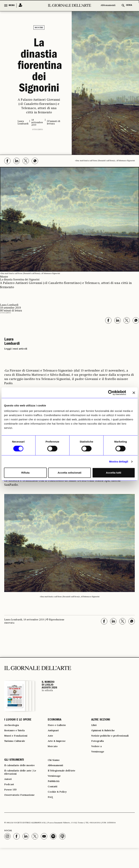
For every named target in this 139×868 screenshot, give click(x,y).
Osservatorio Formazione (22, 815)
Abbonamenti (108, 5)
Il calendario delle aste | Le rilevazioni (23, 787)
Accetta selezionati (69, 473)
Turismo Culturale (17, 746)
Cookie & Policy (58, 810)
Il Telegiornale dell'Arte (64, 785)
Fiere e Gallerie (58, 727)
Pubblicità (55, 798)
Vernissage (99, 763)
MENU (12, 5)
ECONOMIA (55, 720)
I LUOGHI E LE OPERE (18, 720)
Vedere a (97, 756)
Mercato (53, 752)
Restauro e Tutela (16, 733)
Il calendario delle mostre (22, 779)
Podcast (10, 802)
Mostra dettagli (119, 461)
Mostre (39, 28)
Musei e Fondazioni (17, 740)
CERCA (129, 5)
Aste (51, 740)
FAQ (51, 817)
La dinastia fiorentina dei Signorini (39, 67)
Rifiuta (25, 473)
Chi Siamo (55, 772)
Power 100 (11, 808)
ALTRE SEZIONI (101, 720)
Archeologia (13, 727)
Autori (9, 796)
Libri (94, 727)
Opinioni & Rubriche (105, 733)
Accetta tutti (114, 473)
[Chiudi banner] (134, 393)
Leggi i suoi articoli (16, 349)
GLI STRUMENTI (14, 772)
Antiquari (54, 733)
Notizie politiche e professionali (104, 742)
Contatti (53, 804)
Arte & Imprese (58, 746)
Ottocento (38, 130)
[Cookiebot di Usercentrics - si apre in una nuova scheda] (111, 393)
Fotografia (98, 750)
